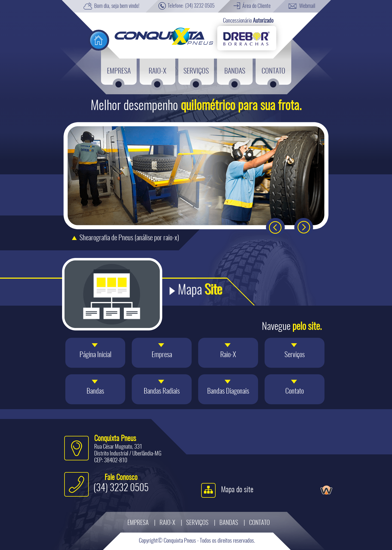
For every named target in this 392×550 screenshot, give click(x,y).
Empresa (138, 523)
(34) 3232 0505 (200, 6)
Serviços (197, 523)
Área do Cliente (256, 6)
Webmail (307, 6)
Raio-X (167, 523)
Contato (259, 523)
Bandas (229, 523)
